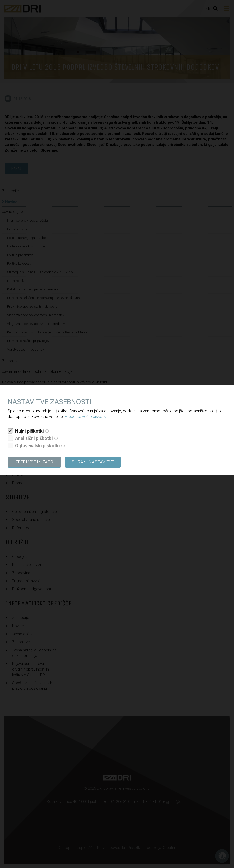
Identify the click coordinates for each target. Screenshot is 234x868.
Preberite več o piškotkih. (87, 417)
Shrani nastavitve (93, 462)
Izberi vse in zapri (34, 462)
